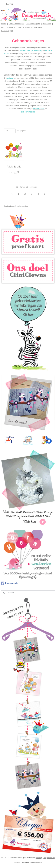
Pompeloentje (10, 583)
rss (45, 858)
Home (4, 24)
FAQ (3, 27)
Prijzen (10, 27)
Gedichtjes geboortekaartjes (16, 206)
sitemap (39, 858)
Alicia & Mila (14, 167)
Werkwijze (47, 24)
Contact (19, 27)
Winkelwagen (7, 31)
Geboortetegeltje (33, 24)
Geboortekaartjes (16, 24)
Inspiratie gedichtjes (33, 27)
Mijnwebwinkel (37, 863)
